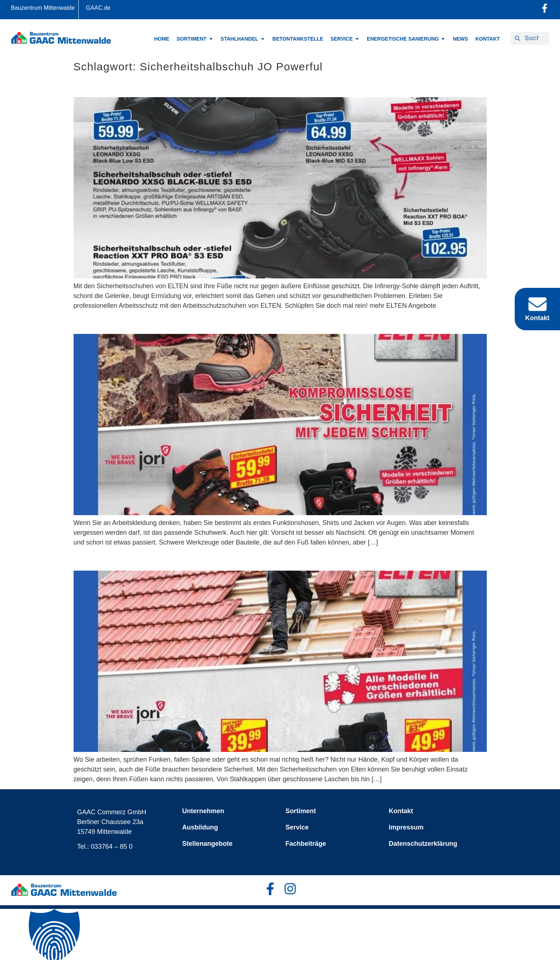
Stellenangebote (208, 844)
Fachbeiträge (306, 844)
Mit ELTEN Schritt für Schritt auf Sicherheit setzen (199, 322)
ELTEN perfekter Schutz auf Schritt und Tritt (184, 85)
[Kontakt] (538, 304)
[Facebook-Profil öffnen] (545, 8)
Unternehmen (203, 811)
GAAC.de (98, 8)
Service (297, 827)
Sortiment (301, 811)
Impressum (406, 827)
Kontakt (401, 811)
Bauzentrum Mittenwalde (43, 8)
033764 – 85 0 (112, 847)
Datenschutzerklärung (423, 844)
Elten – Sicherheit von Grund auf (156, 558)
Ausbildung (200, 827)
